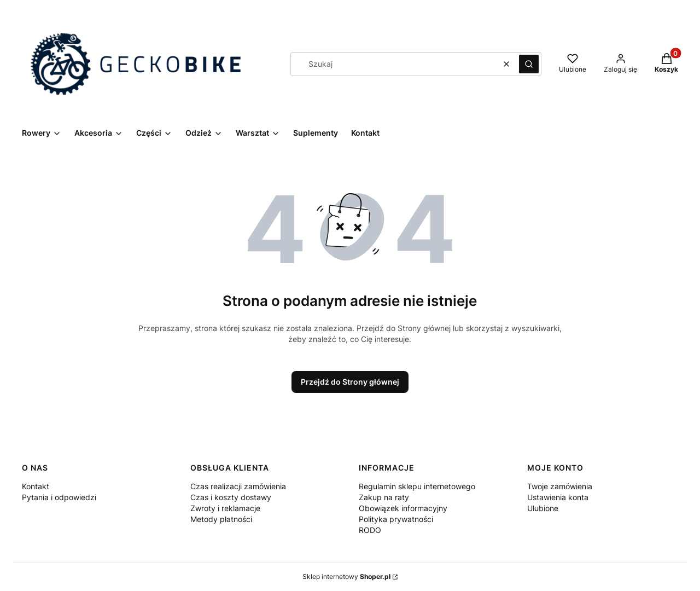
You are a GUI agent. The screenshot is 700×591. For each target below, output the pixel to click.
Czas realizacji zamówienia (238, 486)
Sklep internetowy (346, 576)
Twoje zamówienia (560, 486)
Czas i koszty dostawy (231, 497)
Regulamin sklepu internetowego (417, 486)
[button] (529, 64)
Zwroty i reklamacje (225, 508)
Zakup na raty (384, 497)
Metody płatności (221, 519)
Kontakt (36, 486)
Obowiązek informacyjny (403, 508)
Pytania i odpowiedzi (59, 497)
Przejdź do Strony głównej (350, 382)
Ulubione (543, 508)
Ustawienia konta (558, 497)
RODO (370, 530)
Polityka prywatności (396, 519)
